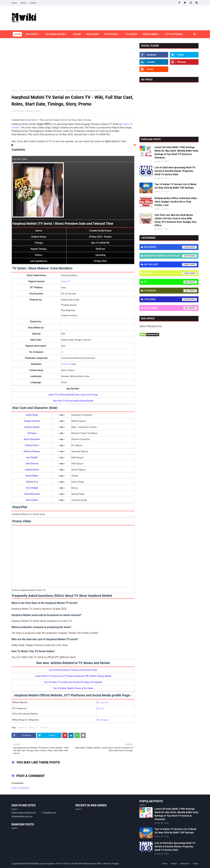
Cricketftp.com (49, 813)
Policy (196, 863)
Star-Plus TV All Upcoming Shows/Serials (73, 401)
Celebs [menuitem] (77, 34)
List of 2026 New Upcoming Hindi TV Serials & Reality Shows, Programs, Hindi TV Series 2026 (175, 171)
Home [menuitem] (17, 34)
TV (37, 727)
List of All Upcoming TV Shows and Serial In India (73, 670)
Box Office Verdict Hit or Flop (171, 256)
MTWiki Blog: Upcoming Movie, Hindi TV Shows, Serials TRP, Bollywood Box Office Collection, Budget (73, 863)
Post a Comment (20, 788)
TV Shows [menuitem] (131, 34)
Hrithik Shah (19, 111)
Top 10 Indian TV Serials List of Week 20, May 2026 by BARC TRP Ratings (175, 186)
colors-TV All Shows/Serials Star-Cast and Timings (73, 395)
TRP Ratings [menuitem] (111, 34)
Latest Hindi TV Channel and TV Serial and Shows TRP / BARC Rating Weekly (73, 676)
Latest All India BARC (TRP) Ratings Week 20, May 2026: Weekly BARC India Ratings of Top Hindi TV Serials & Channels (176, 152)
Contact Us (185, 863)
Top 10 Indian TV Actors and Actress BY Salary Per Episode (73, 682)
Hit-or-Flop (171, 265)
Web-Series (171, 308)
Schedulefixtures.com (22, 816)
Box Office (171, 247)
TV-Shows (171, 291)
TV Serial (23, 90)
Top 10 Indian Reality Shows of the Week (73, 688)
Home (14, 3)
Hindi (31, 727)
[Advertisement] (73, 66)
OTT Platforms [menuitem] (174, 34)
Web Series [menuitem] (93, 34)
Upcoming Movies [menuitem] (55, 34)
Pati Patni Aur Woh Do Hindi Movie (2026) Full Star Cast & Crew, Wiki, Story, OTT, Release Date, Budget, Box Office (176, 220)
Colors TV (66, 281)
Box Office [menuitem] (32, 34)
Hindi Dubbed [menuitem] (150, 34)
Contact (33, 3)
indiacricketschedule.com (24, 813)
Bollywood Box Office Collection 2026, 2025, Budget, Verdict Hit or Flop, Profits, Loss (176, 202)
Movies (171, 273)
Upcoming (171, 299)
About (23, 3)
